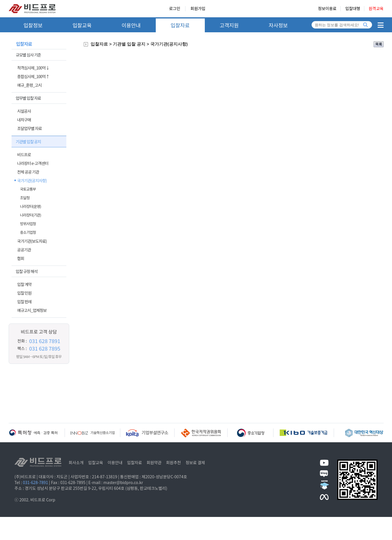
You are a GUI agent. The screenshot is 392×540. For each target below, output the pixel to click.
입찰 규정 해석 (27, 271)
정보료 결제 (195, 462)
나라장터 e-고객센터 (33, 163)
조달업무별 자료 (30, 128)
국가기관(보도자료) (32, 241)
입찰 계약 (25, 284)
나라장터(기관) (31, 215)
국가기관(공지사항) (32, 180)
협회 (21, 258)
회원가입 (198, 9)
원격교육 (376, 9)
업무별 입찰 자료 (28, 98)
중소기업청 (28, 232)
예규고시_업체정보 (32, 310)
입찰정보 (33, 25)
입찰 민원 (25, 293)
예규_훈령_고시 (30, 85)
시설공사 (24, 111)
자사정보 (278, 25)
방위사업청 (28, 224)
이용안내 (131, 25)
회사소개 (76, 462)
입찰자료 (180, 25)
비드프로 (24, 155)
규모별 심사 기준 (28, 55)
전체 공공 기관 (28, 172)
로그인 (175, 9)
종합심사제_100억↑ (33, 76)
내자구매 (24, 120)
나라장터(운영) (31, 206)
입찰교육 (82, 25)
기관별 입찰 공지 (28, 142)
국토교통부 (28, 189)
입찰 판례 (25, 302)
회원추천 (174, 462)
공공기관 (24, 250)
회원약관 (154, 462)
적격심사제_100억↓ (33, 68)
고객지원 (229, 25)
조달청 (25, 198)
